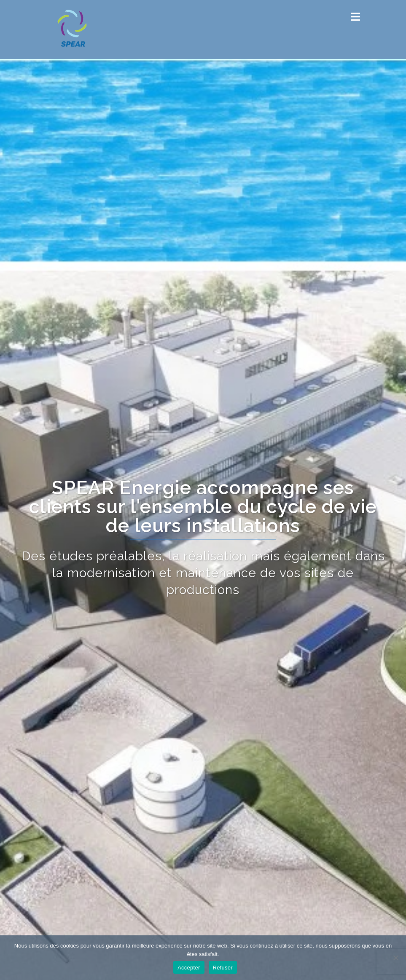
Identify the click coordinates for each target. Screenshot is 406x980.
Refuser (223, 968)
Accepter (189, 968)
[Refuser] (395, 958)
